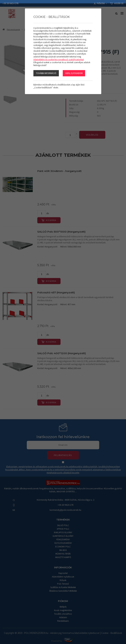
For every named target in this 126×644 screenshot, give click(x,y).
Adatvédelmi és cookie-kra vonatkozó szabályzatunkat (59, 60)
